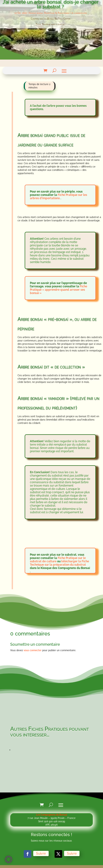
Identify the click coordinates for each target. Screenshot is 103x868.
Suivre (45, 854)
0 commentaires (79, 13)
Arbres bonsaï (36, 13)
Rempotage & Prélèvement (57, 13)
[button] (9, 859)
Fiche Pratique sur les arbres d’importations (59, 197)
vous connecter (33, 650)
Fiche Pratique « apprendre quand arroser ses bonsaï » (59, 290)
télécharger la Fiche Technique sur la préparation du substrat (59, 563)
